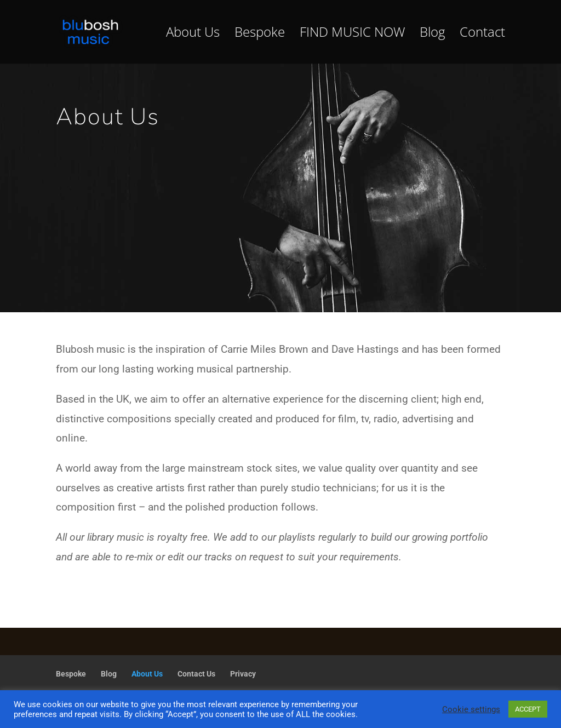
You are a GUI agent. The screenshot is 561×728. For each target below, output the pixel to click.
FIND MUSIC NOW (352, 34)
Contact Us (196, 674)
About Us (193, 34)
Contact (482, 34)
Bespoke (260, 34)
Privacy (243, 674)
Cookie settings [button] (471, 709)
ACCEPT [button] (528, 709)
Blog (432, 34)
